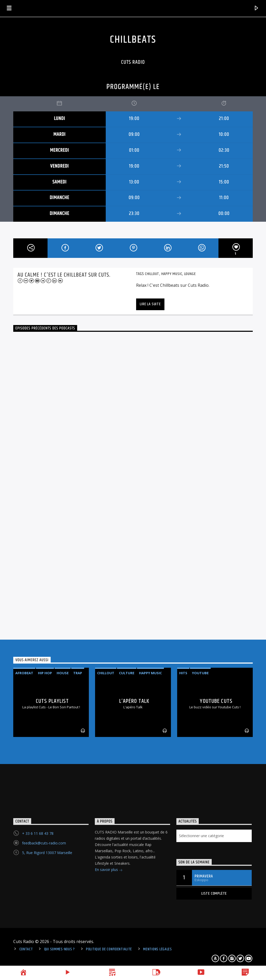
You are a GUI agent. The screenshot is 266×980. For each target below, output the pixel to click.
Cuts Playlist (52, 701)
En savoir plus (109, 870)
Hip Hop (45, 673)
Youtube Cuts (216, 701)
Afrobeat (24, 673)
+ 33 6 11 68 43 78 (38, 833)
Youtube (200, 673)
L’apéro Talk (134, 701)
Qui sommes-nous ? (59, 949)
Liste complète (214, 893)
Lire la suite (150, 304)
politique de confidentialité (109, 949)
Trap (78, 673)
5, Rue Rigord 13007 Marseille (47, 853)
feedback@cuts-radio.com (44, 843)
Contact (26, 949)
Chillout (152, 274)
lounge (190, 274)
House (63, 673)
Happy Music (172, 274)
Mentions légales (158, 949)
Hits (183, 673)
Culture (127, 673)
